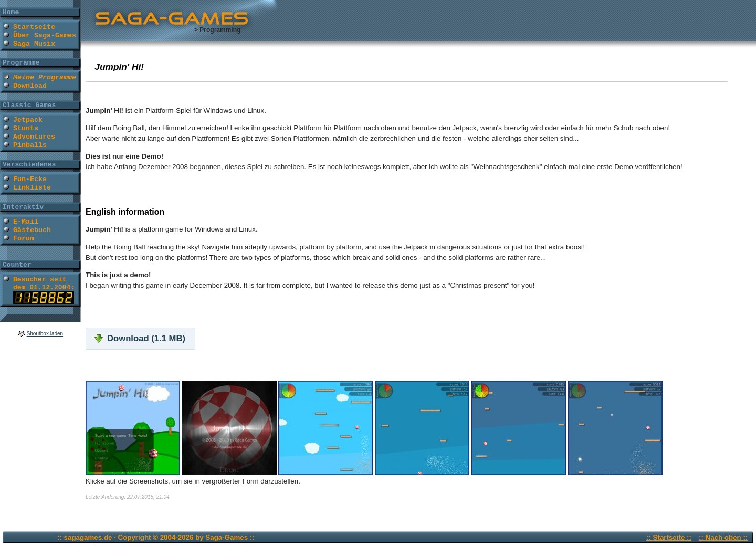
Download (30, 86)
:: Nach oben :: (723, 537)
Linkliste (32, 188)
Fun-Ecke (30, 179)
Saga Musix (34, 44)
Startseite (34, 27)
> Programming (217, 30)
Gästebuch (32, 230)
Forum (24, 239)
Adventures (34, 137)
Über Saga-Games (45, 35)
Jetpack (28, 120)
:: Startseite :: (669, 537)
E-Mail (26, 222)
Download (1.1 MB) (146, 338)
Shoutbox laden (45, 334)
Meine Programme (45, 77)
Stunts (26, 128)
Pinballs (30, 145)
